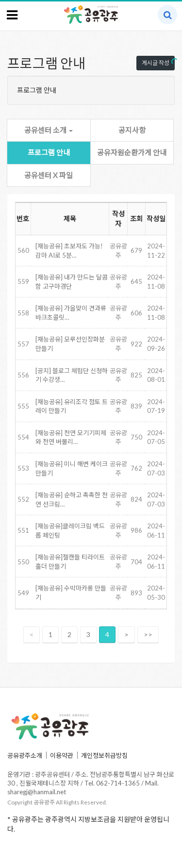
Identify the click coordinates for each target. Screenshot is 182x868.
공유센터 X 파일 (49, 175)
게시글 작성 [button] (156, 63)
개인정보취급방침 (104, 755)
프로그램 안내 (49, 152)
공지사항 (132, 130)
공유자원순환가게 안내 (132, 152)
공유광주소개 (25, 755)
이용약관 (62, 755)
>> (148, 634)
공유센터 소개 (49, 130)
